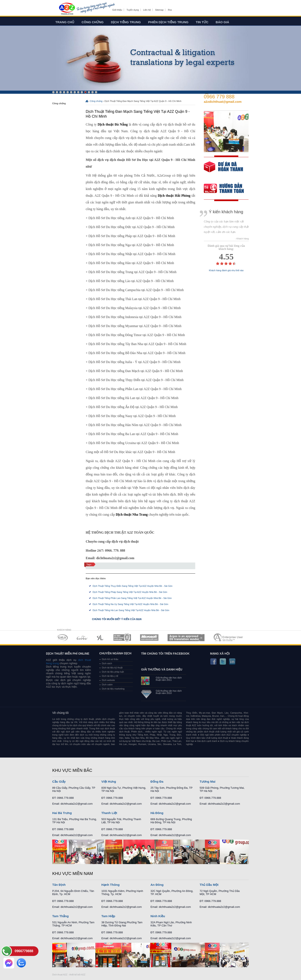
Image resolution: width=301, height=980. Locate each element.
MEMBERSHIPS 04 (122, 638)
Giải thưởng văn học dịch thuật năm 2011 (169, 679)
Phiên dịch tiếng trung (168, 22)
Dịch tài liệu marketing (113, 689)
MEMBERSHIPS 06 (186, 638)
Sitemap (159, 10)
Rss (170, 10)
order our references (227, 189)
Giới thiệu (117, 10)
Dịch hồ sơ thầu (110, 659)
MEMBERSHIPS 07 (229, 638)
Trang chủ (65, 22)
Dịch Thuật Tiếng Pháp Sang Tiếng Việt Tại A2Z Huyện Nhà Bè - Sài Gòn (130, 592)
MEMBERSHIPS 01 (62, 638)
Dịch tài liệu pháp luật (113, 672)
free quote (223, 170)
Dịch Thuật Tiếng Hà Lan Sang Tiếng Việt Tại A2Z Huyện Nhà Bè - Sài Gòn (131, 610)
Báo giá (222, 22)
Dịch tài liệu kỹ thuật (112, 668)
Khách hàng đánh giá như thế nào (226, 270)
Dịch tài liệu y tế (110, 676)
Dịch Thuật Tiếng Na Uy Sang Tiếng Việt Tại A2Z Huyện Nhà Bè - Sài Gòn (130, 604)
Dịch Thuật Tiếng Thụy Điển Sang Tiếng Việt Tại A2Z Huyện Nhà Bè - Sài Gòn (133, 586)
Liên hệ (147, 10)
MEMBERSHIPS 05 (149, 638)
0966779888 (24, 951)
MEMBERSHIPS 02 (82, 638)
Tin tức (202, 22)
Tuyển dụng (133, 10)
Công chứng (92, 22)
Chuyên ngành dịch (115, 653)
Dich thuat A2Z (60, 975)
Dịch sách (107, 663)
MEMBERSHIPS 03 (101, 638)
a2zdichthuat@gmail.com (223, 102)
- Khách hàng (242, 239)
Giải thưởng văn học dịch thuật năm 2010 (169, 692)
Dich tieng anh (67, 9)
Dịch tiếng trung (126, 22)
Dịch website (108, 680)
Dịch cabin (107, 685)
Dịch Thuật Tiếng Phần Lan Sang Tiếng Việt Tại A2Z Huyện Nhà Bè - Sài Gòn (132, 598)
